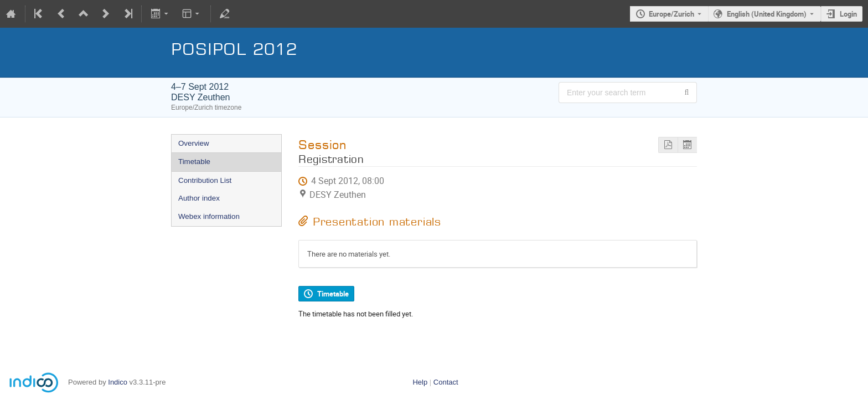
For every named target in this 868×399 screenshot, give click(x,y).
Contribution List (205, 180)
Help (420, 382)
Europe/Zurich (671, 14)
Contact (446, 382)
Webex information (209, 216)
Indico (118, 382)
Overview (194, 143)
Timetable (194, 162)
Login (848, 14)
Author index (199, 198)
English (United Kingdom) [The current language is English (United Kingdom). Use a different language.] (767, 14)
